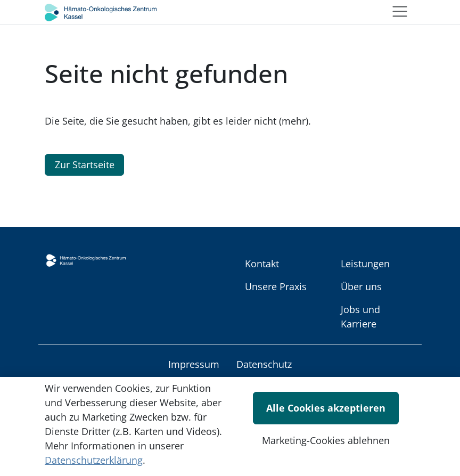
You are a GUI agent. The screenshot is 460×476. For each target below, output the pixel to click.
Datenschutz (264, 364)
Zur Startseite (85, 165)
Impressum (194, 364)
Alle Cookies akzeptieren (326, 408)
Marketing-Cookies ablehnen (326, 440)
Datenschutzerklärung (94, 460)
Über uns (361, 286)
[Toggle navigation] (400, 12)
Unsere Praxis (276, 286)
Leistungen (365, 264)
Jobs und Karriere (360, 317)
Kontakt (262, 264)
